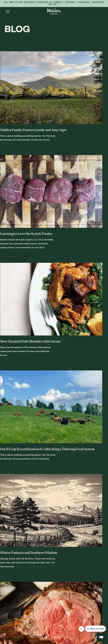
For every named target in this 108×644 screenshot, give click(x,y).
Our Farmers (68, 592)
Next (100, 523)
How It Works (52, 543)
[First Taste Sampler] (54, 3)
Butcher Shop (69, 597)
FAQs (63, 607)
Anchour (68, 630)
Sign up (29, 609)
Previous (11, 523)
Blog (63, 602)
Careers (65, 618)
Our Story (66, 543)
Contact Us (67, 613)
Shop (40, 543)
